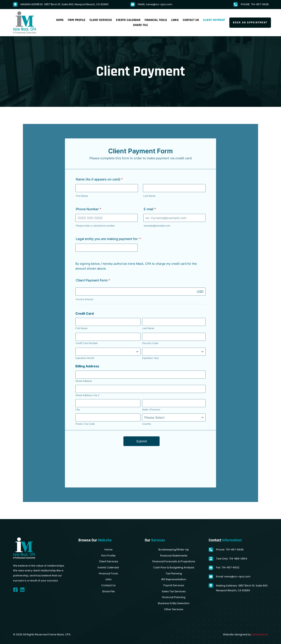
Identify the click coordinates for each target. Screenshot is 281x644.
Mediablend (260, 634)
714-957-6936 (260, 4)
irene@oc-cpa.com (159, 4)
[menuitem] (60, 20)
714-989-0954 (238, 559)
